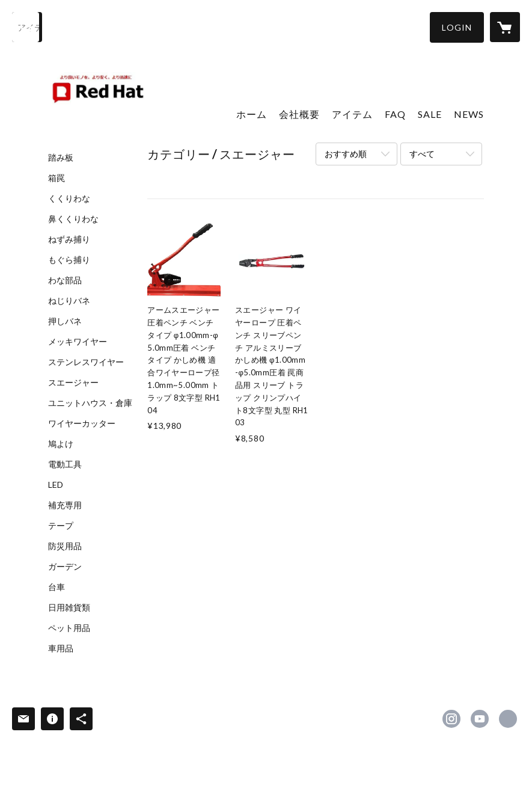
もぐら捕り (69, 260)
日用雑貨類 (69, 608)
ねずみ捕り (69, 239)
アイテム (352, 114)
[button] (457, 27)
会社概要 (299, 114)
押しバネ (65, 321)
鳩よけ (61, 444)
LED (56, 485)
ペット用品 (69, 628)
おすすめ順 (346, 154)
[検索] (27, 27)
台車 (57, 587)
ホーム (252, 114)
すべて (422, 154)
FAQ (395, 114)
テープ (61, 526)
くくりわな (69, 199)
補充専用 (65, 505)
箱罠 (57, 178)
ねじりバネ (69, 301)
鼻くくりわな (73, 219)
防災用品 (65, 546)
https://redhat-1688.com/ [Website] (508, 719)
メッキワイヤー (78, 342)
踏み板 (61, 158)
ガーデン (65, 567)
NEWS (469, 114)
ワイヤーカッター (82, 423)
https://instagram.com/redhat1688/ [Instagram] (451, 719)
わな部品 (65, 280)
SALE (430, 114)
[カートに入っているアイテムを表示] (505, 27)
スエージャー (73, 383)
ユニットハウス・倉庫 (90, 403)
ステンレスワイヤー (86, 362)
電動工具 (65, 464)
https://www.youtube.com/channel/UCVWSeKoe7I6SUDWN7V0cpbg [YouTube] (480, 719)
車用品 (61, 648)
